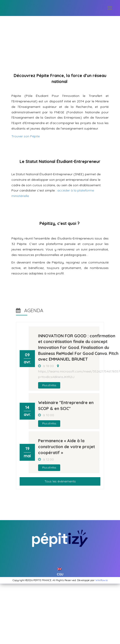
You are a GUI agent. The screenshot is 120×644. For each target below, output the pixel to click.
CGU (60, 574)
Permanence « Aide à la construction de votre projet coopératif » (67, 447)
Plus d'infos (49, 385)
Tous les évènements (60, 481)
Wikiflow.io (102, 580)
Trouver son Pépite (26, 136)
